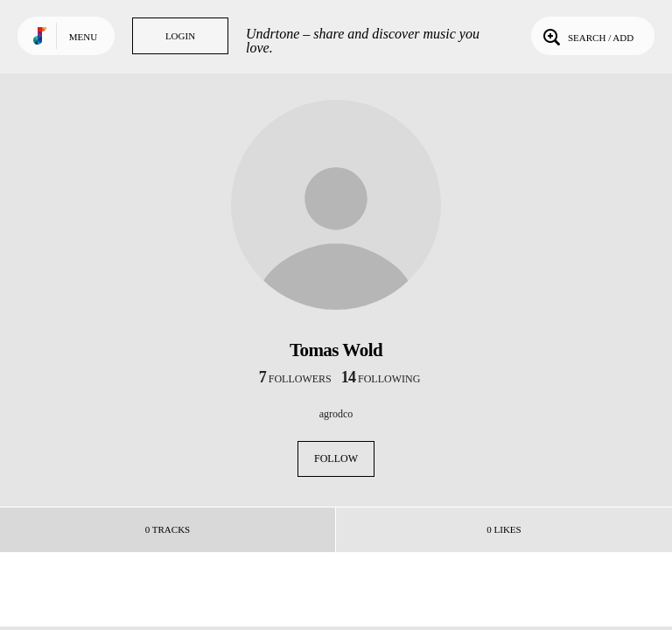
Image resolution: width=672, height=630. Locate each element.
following (381, 379)
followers (295, 379)
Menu (83, 37)
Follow (336, 458)
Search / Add (587, 36)
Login (180, 36)
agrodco (336, 414)
